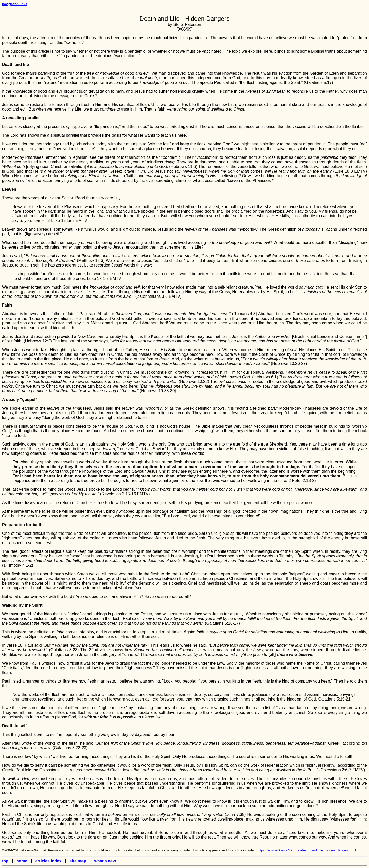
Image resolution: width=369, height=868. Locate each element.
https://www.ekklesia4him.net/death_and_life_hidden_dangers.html (307, 850)
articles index (48, 861)
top (5, 861)
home (22, 861)
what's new (105, 861)
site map (78, 861)
